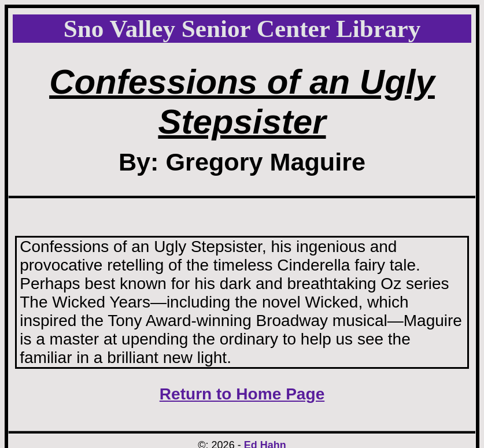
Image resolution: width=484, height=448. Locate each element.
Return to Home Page (242, 394)
